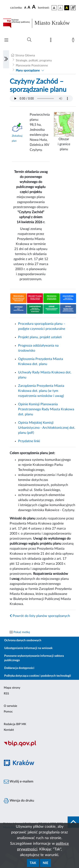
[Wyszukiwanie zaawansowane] (29, 40)
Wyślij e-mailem (19, 782)
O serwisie (10, 706)
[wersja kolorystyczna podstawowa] (54, 8)
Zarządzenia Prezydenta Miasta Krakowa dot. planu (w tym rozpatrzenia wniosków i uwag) (41, 391)
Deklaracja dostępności (19, 668)
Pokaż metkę (22, 632)
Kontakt (9, 730)
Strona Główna (25, 56)
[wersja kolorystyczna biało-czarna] (60, 8)
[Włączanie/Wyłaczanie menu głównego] (6, 41)
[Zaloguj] (74, 41)
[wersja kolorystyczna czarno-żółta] (67, 8)
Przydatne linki (29, 441)
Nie (46, 863)
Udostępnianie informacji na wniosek (28, 648)
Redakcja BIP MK (15, 724)
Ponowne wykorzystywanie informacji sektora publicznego (34, 658)
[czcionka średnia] (29, 8)
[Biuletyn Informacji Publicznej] (39, 746)
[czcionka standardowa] (25, 8)
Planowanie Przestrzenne (32, 66)
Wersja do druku (19, 801)
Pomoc (8, 712)
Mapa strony (12, 688)
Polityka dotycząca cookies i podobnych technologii (38, 676)
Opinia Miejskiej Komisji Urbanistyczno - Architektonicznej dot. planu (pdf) (47, 428)
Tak (33, 863)
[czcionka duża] (34, 7)
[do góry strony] (73, 822)
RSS (6, 694)
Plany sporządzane (28, 71)
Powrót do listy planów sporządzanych (40, 616)
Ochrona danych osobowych (23, 640)
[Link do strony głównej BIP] (39, 23)
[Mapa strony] (52, 41)
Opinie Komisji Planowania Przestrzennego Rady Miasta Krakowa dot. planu (46, 409)
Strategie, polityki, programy (34, 61)
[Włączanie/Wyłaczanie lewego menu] (6, 59)
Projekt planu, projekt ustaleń (40, 337)
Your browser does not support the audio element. (41, 98)
